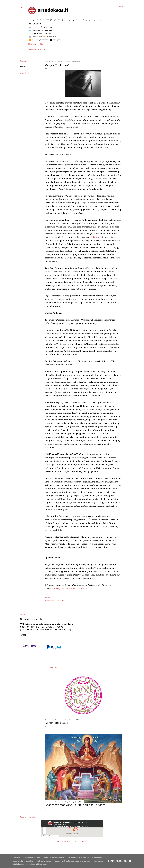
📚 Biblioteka (46, 30)
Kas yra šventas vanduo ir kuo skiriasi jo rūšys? (76, 805)
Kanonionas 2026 (56, 723)
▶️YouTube (33, 40)
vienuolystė (25, 73)
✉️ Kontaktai (48, 34)
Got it (128, 861)
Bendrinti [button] (24, 61)
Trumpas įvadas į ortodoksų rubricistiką (70, 589)
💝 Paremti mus (49, 37)
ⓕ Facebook (43, 40)
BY (37, 24)
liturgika (23, 70)
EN (40, 24)
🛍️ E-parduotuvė (35, 37)
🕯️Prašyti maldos (35, 34)
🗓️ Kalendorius (34, 30)
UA (33, 24)
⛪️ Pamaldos (33, 27)
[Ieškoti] (121, 7)
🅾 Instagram (55, 40)
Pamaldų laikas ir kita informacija (72, 842)
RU (29, 24)
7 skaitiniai (96, 237)
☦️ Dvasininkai (45, 27)
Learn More (115, 861)
